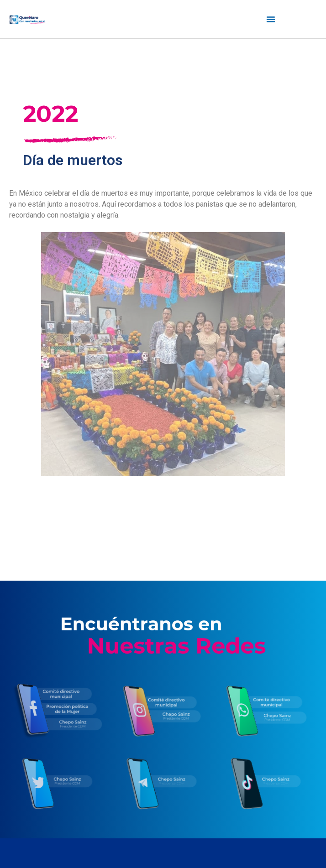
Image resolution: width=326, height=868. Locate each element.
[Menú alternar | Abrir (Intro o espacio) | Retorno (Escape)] (271, 19)
